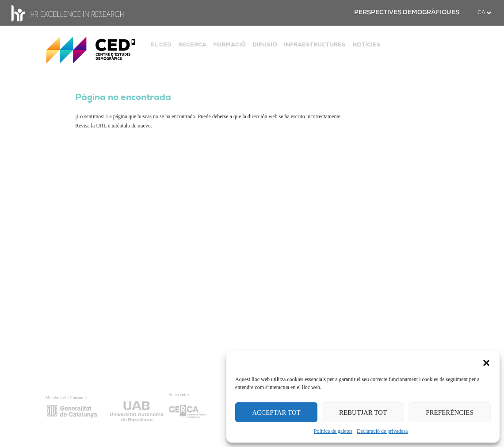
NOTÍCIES (367, 44)
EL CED (161, 44)
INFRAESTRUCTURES (315, 44)
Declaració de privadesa (382, 431)
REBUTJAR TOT (363, 412)
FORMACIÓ (229, 44)
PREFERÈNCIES (450, 412)
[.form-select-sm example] (484, 13)
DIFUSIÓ (265, 44)
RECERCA (192, 44)
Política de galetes (333, 431)
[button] (486, 362)
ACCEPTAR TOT (276, 412)
